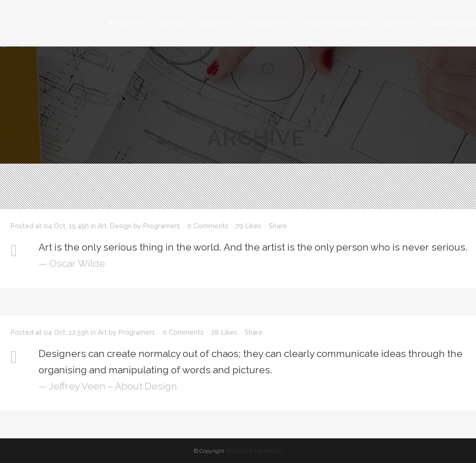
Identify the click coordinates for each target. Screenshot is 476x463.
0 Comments (208, 226)
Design (121, 226)
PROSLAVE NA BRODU (254, 451)
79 (248, 226)
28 (224, 332)
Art (102, 226)
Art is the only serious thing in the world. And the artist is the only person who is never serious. (253, 247)
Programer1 (162, 226)
